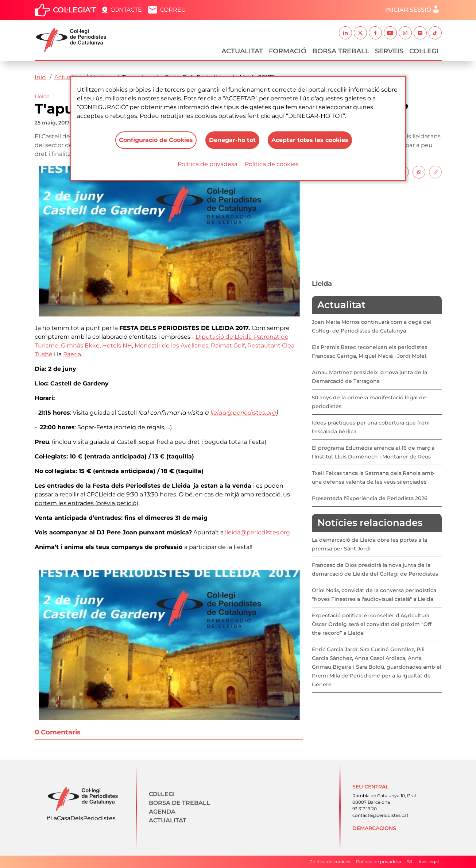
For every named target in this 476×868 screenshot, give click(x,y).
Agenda (162, 812)
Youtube (390, 33)
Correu (173, 10)
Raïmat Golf (228, 345)
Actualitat (242, 51)
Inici (41, 77)
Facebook (375, 33)
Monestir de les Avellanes (171, 345)
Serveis (389, 51)
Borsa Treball (341, 51)
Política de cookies (272, 164)
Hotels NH (117, 345)
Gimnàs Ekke (80, 345)
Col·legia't (74, 10)
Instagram (405, 33)
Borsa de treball (179, 803)
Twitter (360, 33)
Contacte (126, 10)
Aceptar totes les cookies (310, 140)
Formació (288, 51)
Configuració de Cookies (156, 140)
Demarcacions (374, 828)
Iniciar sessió (408, 10)
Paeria (72, 354)
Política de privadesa (208, 164)
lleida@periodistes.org (243, 413)
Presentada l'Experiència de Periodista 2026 (370, 498)
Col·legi (424, 51)
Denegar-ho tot (232, 140)
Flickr (420, 33)
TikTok (435, 33)
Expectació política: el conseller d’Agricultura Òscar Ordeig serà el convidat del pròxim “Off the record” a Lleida (372, 624)
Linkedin (345, 33)
